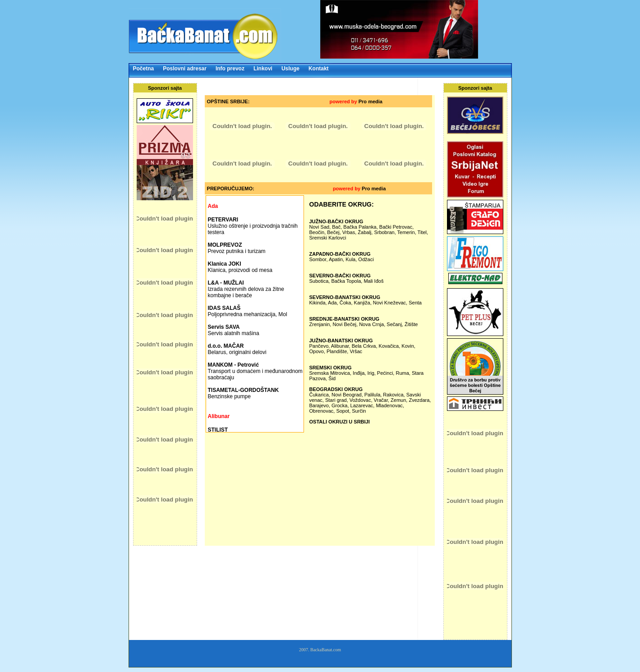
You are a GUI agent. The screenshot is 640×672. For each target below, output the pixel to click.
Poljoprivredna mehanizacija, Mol (248, 311)
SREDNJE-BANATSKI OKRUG (345, 319)
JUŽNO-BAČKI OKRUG (336, 221)
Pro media (371, 101)
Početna (144, 69)
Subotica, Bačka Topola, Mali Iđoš (347, 281)
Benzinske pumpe (244, 393)
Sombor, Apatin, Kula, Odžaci (342, 259)
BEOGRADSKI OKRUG (336, 389)
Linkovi (263, 69)
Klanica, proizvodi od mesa (240, 267)
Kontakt (319, 69)
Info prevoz (230, 69)
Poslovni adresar (185, 69)
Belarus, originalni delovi (237, 349)
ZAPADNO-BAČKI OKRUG (340, 254)
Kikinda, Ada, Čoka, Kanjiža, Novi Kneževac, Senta (366, 303)
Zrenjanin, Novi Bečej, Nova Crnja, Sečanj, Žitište (364, 324)
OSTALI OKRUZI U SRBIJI (340, 422)
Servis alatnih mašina (234, 330)
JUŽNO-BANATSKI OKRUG (341, 341)
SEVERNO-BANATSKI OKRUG (345, 297)
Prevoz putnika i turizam (237, 248)
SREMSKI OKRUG (331, 368)
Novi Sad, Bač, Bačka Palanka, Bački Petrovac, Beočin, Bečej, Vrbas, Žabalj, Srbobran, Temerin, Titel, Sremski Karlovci (369, 232)
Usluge (290, 69)
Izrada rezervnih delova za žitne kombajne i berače (246, 289)
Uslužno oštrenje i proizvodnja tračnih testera (253, 226)
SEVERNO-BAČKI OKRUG (340, 276)
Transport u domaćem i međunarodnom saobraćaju (255, 371)
